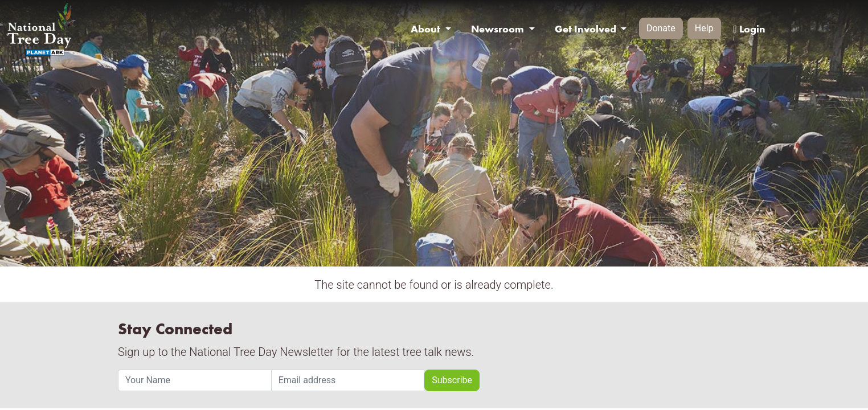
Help (704, 28)
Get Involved (587, 29)
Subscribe (452, 380)
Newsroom (499, 29)
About (427, 29)
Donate (661, 28)
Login (749, 29)
